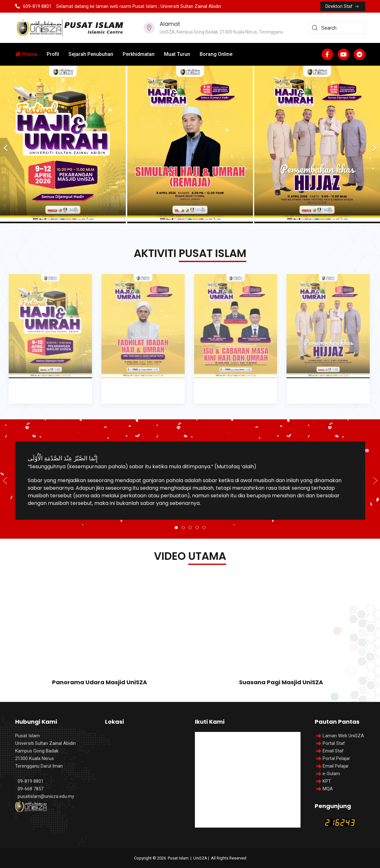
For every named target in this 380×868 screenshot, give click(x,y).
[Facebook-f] (327, 54)
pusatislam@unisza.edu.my (46, 796)
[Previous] (6, 144)
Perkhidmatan (139, 54)
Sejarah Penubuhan (91, 54)
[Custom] (360, 54)
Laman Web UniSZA (339, 736)
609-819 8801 (33, 6)
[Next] (374, 144)
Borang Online (216, 54)
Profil (53, 54)
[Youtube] (343, 54)
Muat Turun (177, 54)
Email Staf (333, 751)
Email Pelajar (336, 766)
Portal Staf (334, 743)
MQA (328, 789)
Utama (26, 54)
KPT (327, 781)
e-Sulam (331, 774)
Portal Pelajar (336, 758)
